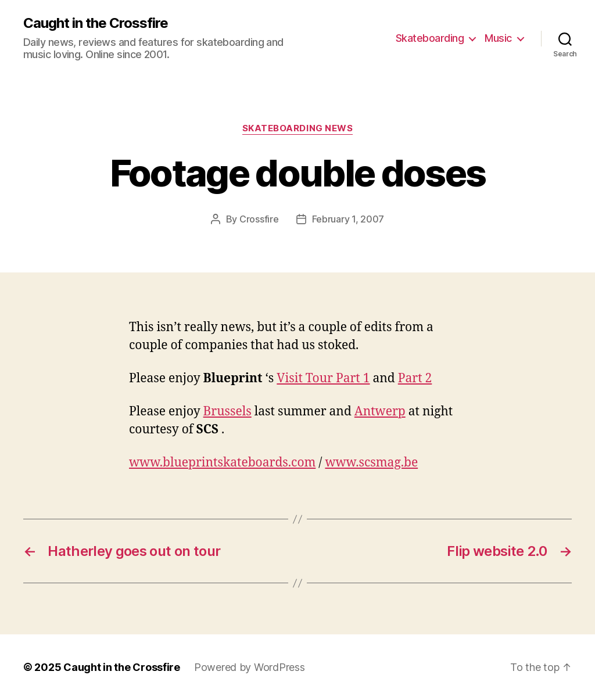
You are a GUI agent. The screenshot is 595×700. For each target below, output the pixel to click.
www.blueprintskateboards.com (222, 463)
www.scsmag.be (371, 463)
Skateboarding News (298, 128)
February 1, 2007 (348, 219)
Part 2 (415, 378)
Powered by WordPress (250, 667)
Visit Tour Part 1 (323, 378)
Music (498, 38)
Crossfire (259, 219)
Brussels (227, 412)
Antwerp (380, 412)
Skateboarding (430, 38)
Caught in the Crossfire (96, 23)
